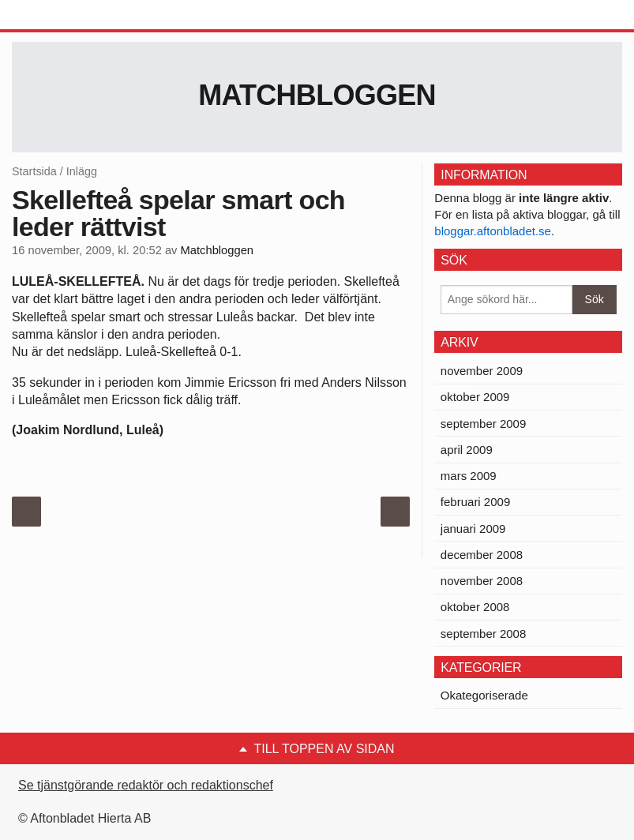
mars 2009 (469, 476)
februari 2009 (475, 502)
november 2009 (482, 371)
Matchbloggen (317, 95)
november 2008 (482, 581)
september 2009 (483, 424)
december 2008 (482, 555)
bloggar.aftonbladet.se (493, 231)
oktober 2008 (475, 607)
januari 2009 (473, 529)
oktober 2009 (475, 397)
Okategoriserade (484, 695)
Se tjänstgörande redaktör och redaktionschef (146, 785)
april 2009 (467, 450)
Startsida (34, 171)
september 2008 (483, 634)
